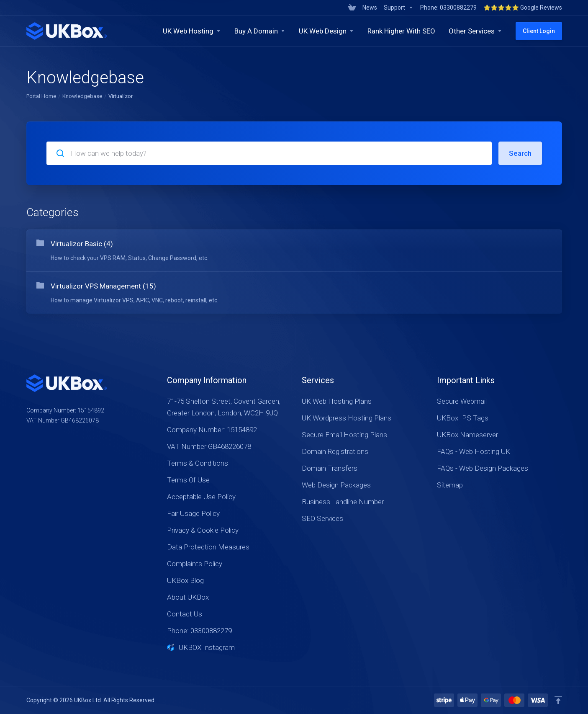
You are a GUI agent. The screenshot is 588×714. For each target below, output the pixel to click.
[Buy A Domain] (260, 31)
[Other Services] (475, 31)
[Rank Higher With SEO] (401, 31)
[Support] (399, 8)
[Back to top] (558, 700)
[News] (370, 8)
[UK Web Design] (326, 31)
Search (520, 153)
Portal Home (41, 96)
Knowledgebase (82, 96)
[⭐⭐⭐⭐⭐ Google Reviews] (521, 8)
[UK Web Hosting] (192, 31)
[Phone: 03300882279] (448, 8)
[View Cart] (352, 8)
